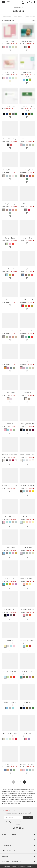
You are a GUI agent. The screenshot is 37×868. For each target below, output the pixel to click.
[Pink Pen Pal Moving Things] (13, 584)
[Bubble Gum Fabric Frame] (21, 368)
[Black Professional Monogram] (23, 114)
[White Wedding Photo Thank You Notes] (16, 176)
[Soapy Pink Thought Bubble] (4, 522)
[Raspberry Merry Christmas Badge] (30, 646)
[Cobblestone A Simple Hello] (30, 553)
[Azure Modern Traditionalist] (5, 677)
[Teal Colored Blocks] (10, 553)
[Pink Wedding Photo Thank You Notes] (13, 176)
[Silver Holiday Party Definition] (23, 337)
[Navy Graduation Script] (8, 615)
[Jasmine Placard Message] (14, 770)
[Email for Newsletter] (13, 818)
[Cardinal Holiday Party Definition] (32, 337)
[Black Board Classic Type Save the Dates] (21, 430)
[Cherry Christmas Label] (26, 306)
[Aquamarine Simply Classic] (7, 275)
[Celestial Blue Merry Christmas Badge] (24, 646)
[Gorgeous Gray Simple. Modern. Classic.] (27, 460)
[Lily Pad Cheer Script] (7, 337)
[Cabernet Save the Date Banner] (13, 460)
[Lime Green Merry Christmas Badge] (27, 646)
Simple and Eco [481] (7, 16)
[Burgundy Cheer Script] (13, 337)
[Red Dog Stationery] (13, 210)
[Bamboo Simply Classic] (10, 275)
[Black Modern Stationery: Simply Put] (21, 708)
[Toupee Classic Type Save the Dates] (30, 430)
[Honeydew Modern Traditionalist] (8, 677)
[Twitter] (23, 828)
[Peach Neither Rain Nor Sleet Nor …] (21, 770)
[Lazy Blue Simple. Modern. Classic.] (24, 460)
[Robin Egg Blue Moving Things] (4, 584)
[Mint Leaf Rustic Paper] (24, 522)
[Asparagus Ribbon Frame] (14, 368)
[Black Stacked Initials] (4, 114)
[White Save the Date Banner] (16, 460)
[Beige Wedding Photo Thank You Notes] (4, 176)
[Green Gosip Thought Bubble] (7, 522)
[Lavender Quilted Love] (7, 78)
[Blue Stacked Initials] (7, 114)
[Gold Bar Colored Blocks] (16, 553)
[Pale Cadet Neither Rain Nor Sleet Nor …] (27, 770)
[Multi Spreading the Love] (24, 615)
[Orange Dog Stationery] (16, 210)
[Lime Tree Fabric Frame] (30, 368)
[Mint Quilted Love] (13, 78)
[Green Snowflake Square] (27, 80)
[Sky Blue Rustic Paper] (21, 522)
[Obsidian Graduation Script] (5, 615)
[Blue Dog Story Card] (27, 176)
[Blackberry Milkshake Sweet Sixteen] (11, 399)
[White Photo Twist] (26, 210)
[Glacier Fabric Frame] (27, 368)
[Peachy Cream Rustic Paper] (27, 522)
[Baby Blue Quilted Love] (10, 78)
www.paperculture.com (14, 804)
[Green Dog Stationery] (10, 213)
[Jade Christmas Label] (23, 306)
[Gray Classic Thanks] (30, 145)
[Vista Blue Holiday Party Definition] (26, 337)
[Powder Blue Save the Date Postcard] (7, 739)
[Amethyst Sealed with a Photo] (30, 677)
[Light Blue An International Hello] (24, 491)
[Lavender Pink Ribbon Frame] (8, 368)
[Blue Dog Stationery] (10, 210)
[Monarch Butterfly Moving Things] (10, 584)
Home (15, 7)
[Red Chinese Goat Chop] (29, 47)
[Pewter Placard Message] (11, 770)
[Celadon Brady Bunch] (29, 275)
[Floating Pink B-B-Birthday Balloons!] (24, 584)
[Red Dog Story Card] (30, 176)
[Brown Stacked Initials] (10, 114)
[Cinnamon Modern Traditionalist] (11, 677)
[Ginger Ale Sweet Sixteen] (8, 399)
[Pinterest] (14, 828)
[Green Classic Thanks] (33, 145)
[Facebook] (20, 828)
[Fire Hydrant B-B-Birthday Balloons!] (30, 584)
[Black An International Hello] (21, 491)
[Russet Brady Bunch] (26, 275)
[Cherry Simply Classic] (13, 275)
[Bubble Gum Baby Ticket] (4, 47)
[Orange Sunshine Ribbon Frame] (5, 368)
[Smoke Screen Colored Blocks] (7, 553)
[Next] (24, 782)
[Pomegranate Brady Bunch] (32, 275)
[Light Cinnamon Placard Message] (8, 770)
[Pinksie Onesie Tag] (5, 430)
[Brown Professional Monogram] (29, 114)
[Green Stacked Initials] (16, 114)
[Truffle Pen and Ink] (29, 399)
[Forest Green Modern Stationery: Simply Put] (33, 708)
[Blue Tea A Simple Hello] (24, 553)
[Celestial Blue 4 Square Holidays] (7, 708)
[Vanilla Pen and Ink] (26, 399)
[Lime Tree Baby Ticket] (13, 47)
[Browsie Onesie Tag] (11, 430)
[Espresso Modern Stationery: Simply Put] (27, 708)
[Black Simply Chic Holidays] (8, 145)
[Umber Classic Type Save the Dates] (27, 430)
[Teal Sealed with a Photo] (21, 677)
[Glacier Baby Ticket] (10, 47)
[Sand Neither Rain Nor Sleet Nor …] (33, 770)
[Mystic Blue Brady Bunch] (23, 275)
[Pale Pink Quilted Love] (4, 78)
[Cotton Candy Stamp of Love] (10, 244)
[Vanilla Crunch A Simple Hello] (33, 553)
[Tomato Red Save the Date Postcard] (16, 739)
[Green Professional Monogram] (32, 114)
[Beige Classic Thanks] (27, 145)
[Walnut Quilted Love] (16, 78)
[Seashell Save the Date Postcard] (4, 739)
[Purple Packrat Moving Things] (16, 584)
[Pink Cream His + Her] (14, 646)
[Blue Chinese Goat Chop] (26, 47)
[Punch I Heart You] (26, 739)
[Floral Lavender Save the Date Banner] (10, 460)
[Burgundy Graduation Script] (14, 615)
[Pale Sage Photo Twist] (29, 210)
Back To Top (31, 778)
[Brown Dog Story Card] (21, 176)
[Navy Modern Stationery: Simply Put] (24, 708)
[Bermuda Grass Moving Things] (7, 584)
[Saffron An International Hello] (30, 491)
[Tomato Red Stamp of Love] (13, 244)
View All (4, 778)
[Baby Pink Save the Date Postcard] (13, 739)
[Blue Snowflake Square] (24, 80)
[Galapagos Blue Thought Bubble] (10, 522)
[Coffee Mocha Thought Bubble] (13, 522)
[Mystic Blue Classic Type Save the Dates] (24, 430)
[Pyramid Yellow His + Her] (5, 646)
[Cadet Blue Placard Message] (5, 770)
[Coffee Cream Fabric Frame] (33, 368)
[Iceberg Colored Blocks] (4, 553)
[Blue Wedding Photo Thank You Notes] (7, 176)
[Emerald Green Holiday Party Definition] (29, 337)
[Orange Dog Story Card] (33, 176)
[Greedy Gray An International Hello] (27, 491)
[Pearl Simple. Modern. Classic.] (33, 460)
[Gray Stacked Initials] (13, 114)
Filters (33, 21)
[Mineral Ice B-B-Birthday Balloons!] (27, 584)
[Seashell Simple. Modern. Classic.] (30, 460)
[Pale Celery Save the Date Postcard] (10, 739)
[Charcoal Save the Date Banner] (7, 460)
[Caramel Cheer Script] (16, 337)
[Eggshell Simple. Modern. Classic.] (21, 460)
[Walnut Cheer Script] (4, 337)
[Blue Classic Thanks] (24, 145)
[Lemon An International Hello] (33, 491)
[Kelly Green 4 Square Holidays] (10, 708)
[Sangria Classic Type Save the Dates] (33, 430)
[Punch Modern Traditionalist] (14, 677)
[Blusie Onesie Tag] (8, 430)
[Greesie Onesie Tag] (14, 430)
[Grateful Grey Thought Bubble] (16, 522)
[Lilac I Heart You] (29, 739)
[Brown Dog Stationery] (4, 210)
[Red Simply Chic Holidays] (11, 145)
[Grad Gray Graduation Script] (11, 615)
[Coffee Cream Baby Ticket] (16, 47)
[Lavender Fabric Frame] (24, 368)
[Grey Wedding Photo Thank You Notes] (10, 176)
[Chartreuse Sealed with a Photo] (27, 677)
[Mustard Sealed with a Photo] (33, 677)
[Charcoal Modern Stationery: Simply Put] (30, 708)
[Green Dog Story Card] (27, 179)
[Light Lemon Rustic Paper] (33, 522)
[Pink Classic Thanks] (21, 145)
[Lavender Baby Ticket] (7, 47)
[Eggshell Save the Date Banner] (4, 460)
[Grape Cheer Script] (10, 337)
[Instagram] (17, 828)
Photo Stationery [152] (19, 16)
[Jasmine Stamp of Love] (7, 244)
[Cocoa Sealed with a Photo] (24, 677)
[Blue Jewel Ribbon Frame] (11, 368)
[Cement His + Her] (8, 646)
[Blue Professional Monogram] (26, 114)
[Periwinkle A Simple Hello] (21, 553)
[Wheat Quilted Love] (10, 81)
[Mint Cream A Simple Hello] (27, 553)
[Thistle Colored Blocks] (13, 553)
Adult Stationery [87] (31, 16)
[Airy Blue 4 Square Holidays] (13, 708)
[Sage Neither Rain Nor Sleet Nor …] (30, 770)
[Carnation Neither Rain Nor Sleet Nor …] (24, 770)
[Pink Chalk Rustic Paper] (30, 522)
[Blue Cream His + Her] (11, 646)
